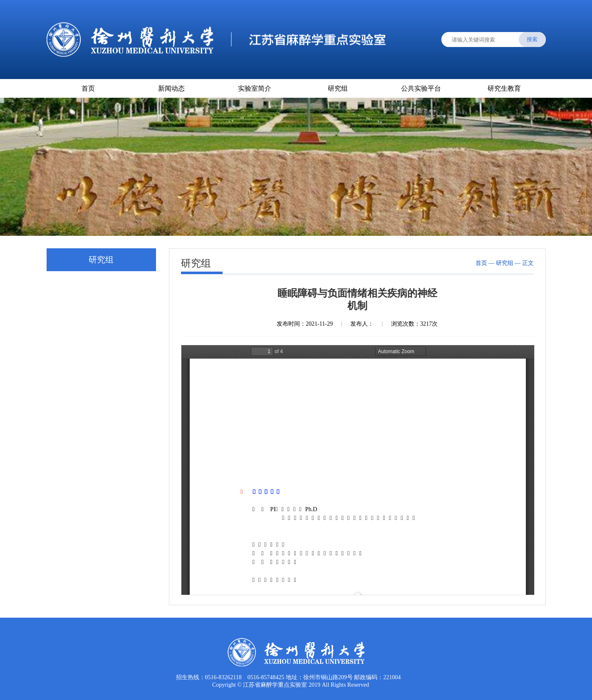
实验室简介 (255, 88)
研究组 (338, 88)
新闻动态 (171, 88)
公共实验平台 (421, 88)
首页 (88, 88)
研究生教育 (504, 88)
